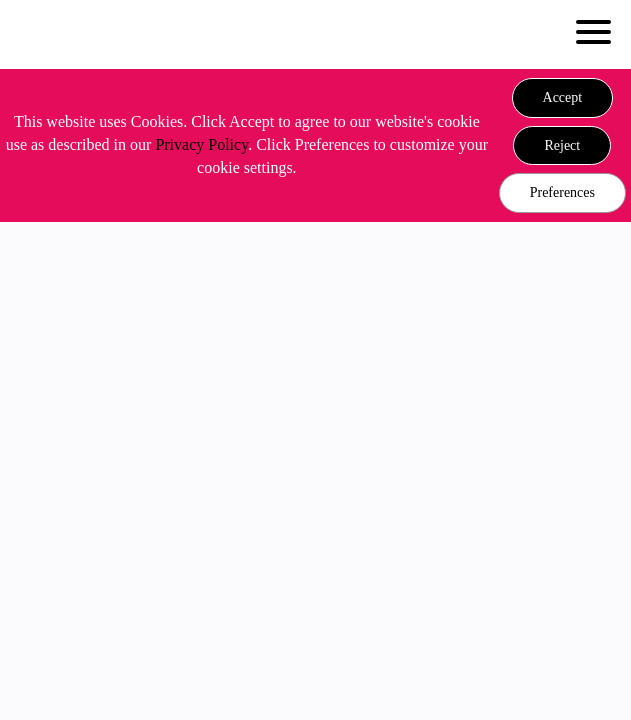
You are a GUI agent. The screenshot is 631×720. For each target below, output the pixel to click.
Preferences (562, 192)
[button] (563, 98)
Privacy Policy (201, 144)
